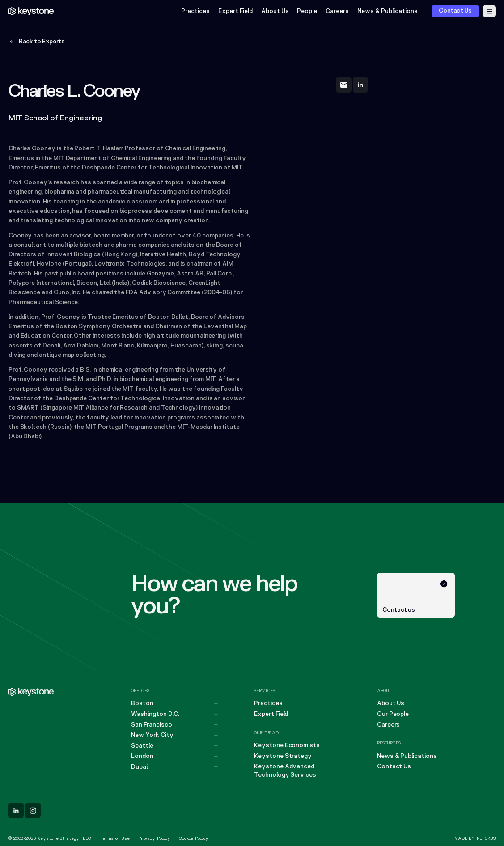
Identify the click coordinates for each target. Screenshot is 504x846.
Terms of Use (114, 838)
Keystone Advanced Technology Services (285, 771)
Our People (393, 714)
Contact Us (394, 766)
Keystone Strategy (283, 756)
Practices (195, 11)
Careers (337, 11)
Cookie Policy (194, 838)
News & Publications (388, 11)
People (307, 11)
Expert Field (235, 11)
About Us (275, 11)
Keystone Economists (287, 745)
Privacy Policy (154, 838)
